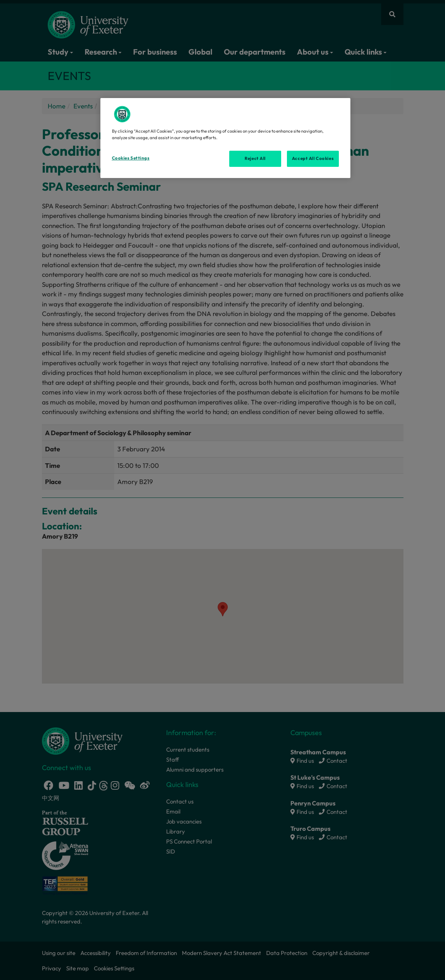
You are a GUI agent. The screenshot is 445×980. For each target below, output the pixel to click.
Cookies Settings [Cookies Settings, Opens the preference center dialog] (131, 158)
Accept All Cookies (313, 158)
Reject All (255, 158)
